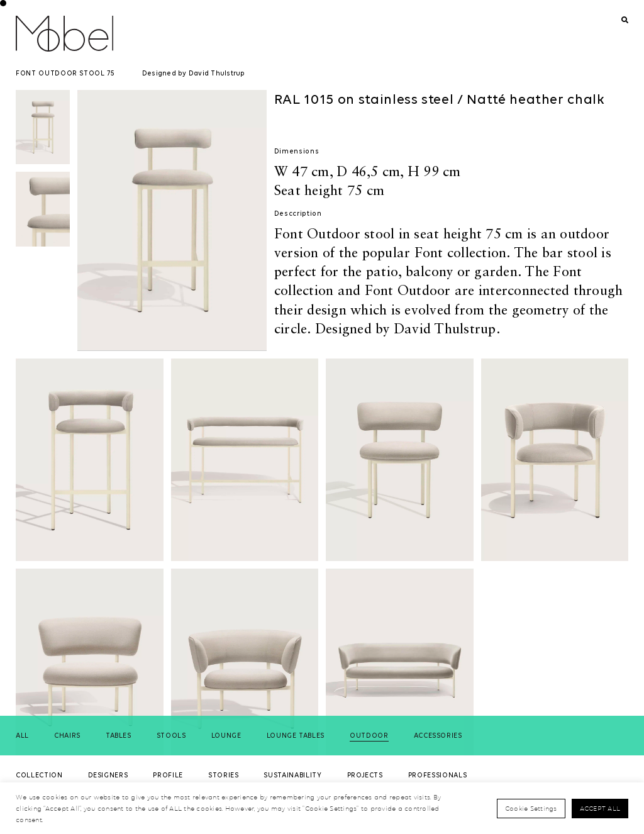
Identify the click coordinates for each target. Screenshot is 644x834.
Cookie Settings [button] (531, 808)
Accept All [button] (600, 808)
